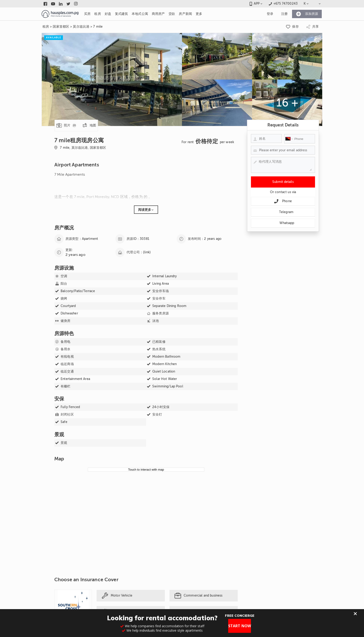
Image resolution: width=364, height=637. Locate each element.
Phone (283, 201)
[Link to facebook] (45, 4)
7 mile (98, 27)
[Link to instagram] (76, 4)
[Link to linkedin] (61, 4)
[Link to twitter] (68, 4)
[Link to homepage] (60, 14)
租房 (46, 27)
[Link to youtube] (53, 4)
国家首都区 (61, 27)
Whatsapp (283, 223)
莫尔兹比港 (81, 27)
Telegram (283, 212)
